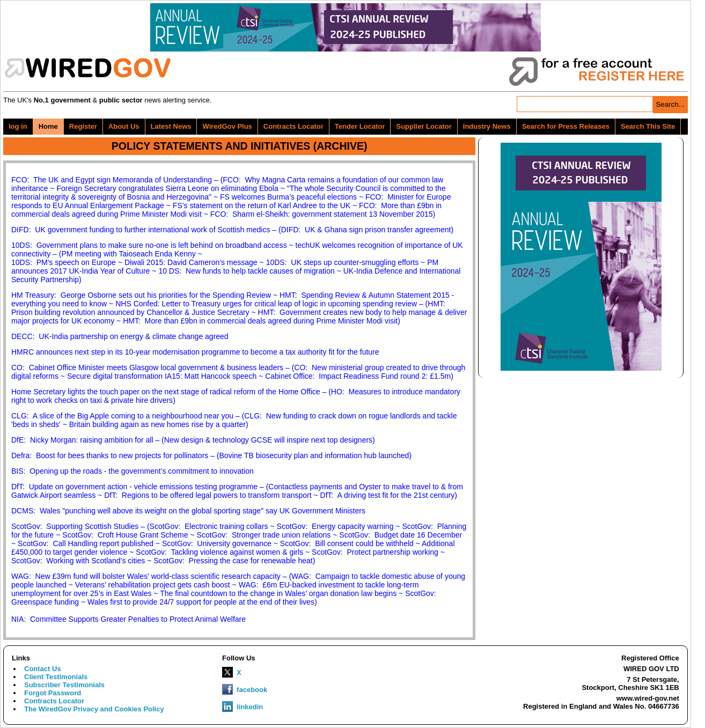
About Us (124, 126)
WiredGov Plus (227, 126)
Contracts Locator (293, 126)
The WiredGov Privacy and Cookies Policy (94, 709)
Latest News (171, 126)
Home (48, 126)
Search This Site (648, 126)
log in (18, 126)
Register (83, 126)
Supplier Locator (424, 126)
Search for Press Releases (566, 126)
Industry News (487, 126)
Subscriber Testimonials (64, 685)
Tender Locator (360, 126)
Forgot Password (53, 693)
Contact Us (43, 669)
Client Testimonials (56, 677)
